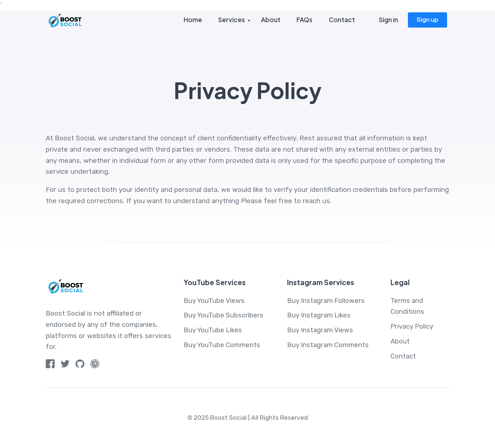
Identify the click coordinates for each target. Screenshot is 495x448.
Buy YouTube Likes (213, 330)
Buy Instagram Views (320, 330)
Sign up (427, 19)
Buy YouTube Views (214, 301)
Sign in (388, 20)
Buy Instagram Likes (319, 315)
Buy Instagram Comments (328, 345)
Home (193, 20)
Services (231, 20)
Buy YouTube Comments (222, 345)
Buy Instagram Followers (326, 301)
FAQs (304, 20)
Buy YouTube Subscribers (224, 315)
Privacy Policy (412, 326)
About (270, 20)
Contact (341, 20)
